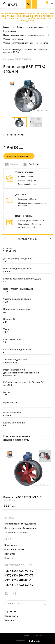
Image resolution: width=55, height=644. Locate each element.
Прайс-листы (11, 616)
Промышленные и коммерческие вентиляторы (24, 35)
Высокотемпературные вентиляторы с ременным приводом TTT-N (26, 51)
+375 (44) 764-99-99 (19, 571)
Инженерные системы (16, 533)
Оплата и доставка (14, 550)
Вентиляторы (10, 31)
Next (51, 239)
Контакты (10, 554)
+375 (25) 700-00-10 (19, 580)
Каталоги (9, 621)
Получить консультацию (19, 156)
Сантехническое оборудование (21, 528)
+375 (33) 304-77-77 (19, 576)
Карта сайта (11, 612)
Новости (9, 558)
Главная (7, 27)
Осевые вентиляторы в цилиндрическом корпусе (26, 43)
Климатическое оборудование (31, 27)
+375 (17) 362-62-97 (19, 585)
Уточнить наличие (16, 135)
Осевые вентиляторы (13, 39)
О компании (11, 545)
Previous (4, 239)
